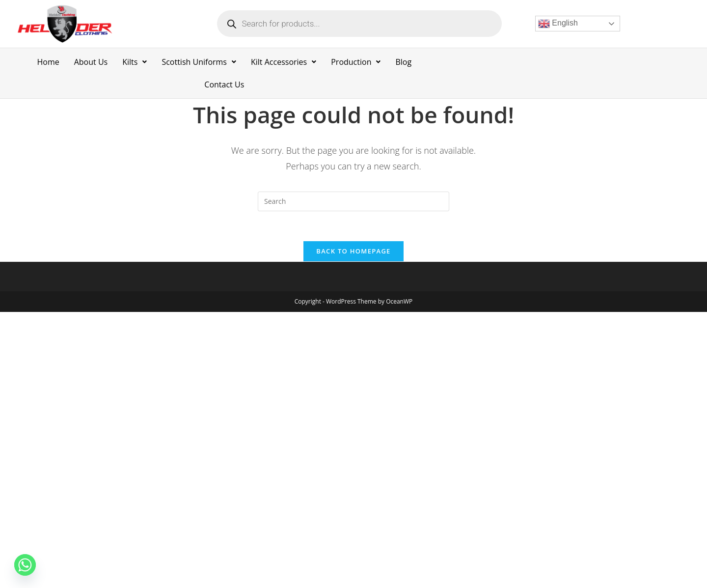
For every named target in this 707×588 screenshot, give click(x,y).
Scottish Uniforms (199, 62)
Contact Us (224, 84)
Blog (403, 62)
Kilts (135, 62)
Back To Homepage (353, 251)
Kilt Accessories (284, 62)
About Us (91, 62)
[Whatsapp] (25, 565)
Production (356, 62)
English (558, 24)
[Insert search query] (353, 201)
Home (48, 62)
